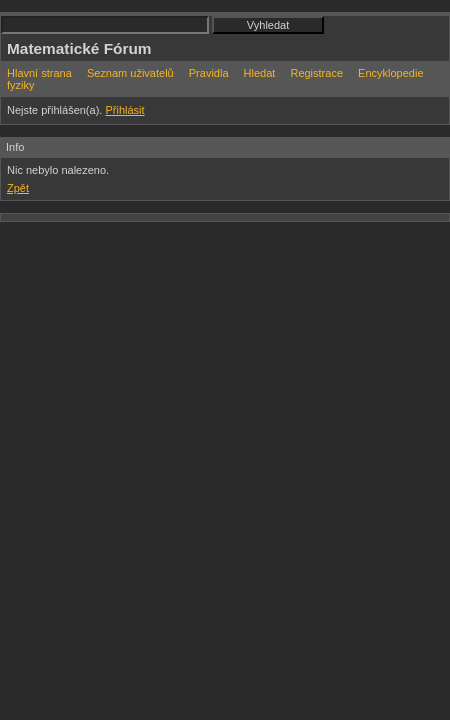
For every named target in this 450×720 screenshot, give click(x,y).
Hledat (260, 73)
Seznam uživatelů (130, 73)
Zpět (18, 188)
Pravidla (209, 73)
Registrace (316, 73)
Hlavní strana (39, 73)
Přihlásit (124, 110)
